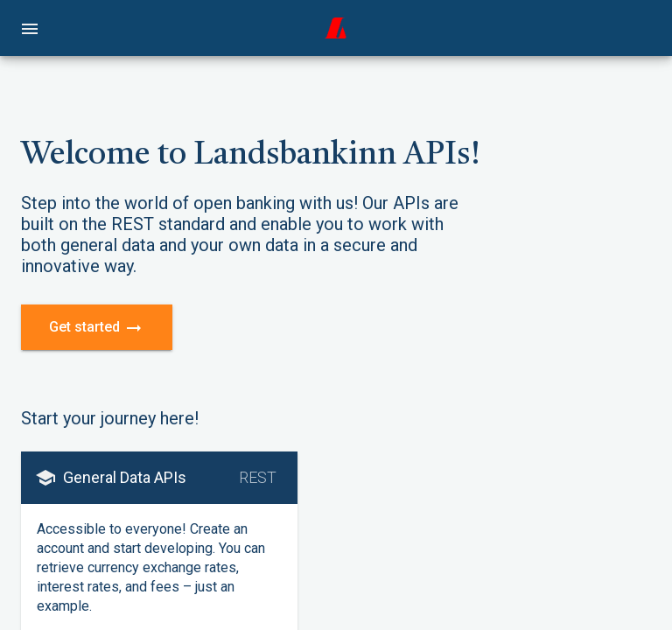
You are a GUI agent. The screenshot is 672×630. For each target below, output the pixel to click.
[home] (336, 28)
